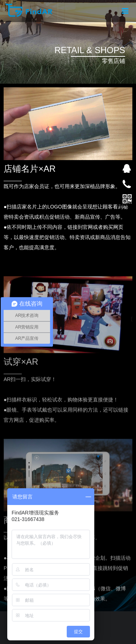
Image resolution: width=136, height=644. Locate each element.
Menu (126, 7)
